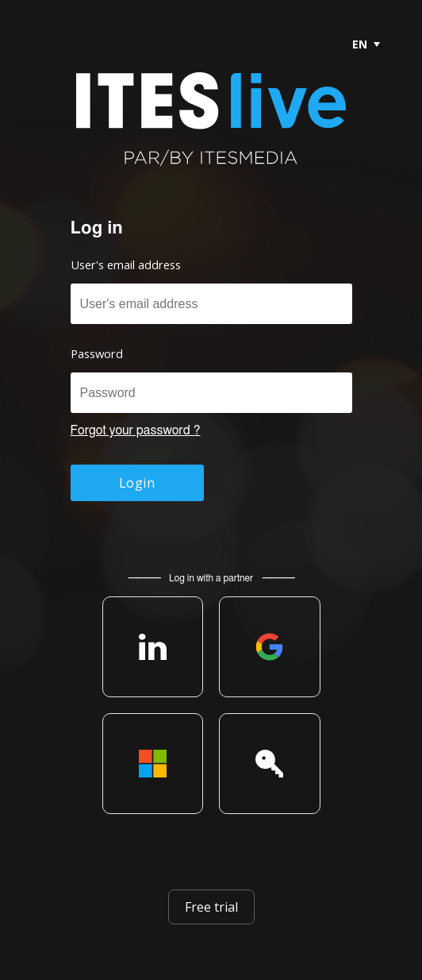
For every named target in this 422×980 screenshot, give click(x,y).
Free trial (211, 907)
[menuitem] (366, 44)
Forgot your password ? (136, 430)
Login (137, 483)
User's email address (126, 264)
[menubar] (359, 44)
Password (97, 353)
